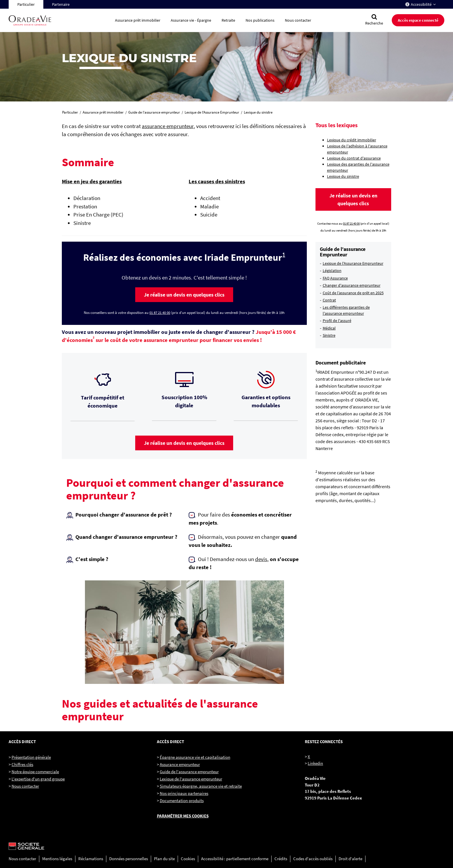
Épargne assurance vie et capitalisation (195, 757)
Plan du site (164, 859)
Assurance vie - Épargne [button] (191, 20)
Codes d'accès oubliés (313, 859)
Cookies (188, 859)
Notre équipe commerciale (35, 772)
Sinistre (329, 335)
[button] (184, 295)
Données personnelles (129, 859)
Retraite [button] (228, 20)
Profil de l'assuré (337, 321)
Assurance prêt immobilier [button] (138, 20)
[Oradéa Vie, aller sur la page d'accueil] (59, 20)
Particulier (26, 4)
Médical (329, 328)
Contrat (329, 300)
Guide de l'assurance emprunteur (189, 772)
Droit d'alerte (350, 859)
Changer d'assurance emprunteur (352, 285)
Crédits (281, 859)
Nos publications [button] (260, 20)
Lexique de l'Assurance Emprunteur (353, 263)
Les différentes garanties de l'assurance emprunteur (346, 310)
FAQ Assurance (335, 278)
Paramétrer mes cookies (183, 816)
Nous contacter (25, 786)
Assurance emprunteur (180, 764)
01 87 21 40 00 (160, 313)
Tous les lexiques (337, 125)
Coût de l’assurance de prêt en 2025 (353, 293)
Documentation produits (182, 801)
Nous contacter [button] (298, 20)
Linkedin (315, 763)
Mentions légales (57, 859)
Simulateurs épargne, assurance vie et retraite (201, 786)
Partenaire (61, 4)
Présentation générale (31, 757)
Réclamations (91, 859)
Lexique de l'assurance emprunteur (191, 779)
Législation (332, 271)
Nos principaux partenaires (184, 793)
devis (261, 559)
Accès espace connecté (418, 20)
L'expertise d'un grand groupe (38, 779)
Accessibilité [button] (421, 4)
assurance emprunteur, (168, 126)
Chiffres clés (22, 764)
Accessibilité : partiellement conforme (235, 859)
